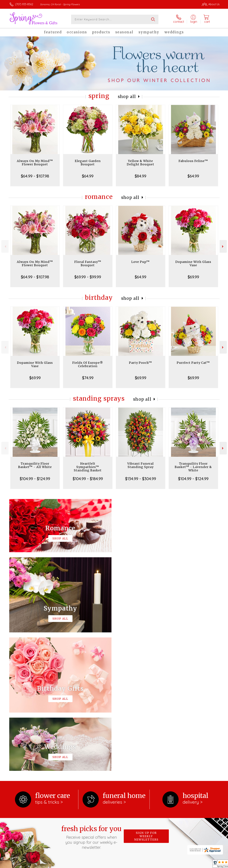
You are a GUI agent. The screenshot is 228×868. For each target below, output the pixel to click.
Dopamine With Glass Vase (193, 263)
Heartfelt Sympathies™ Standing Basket (88, 467)
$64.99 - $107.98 (35, 176)
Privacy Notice (163, 864)
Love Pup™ (140, 262)
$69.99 (193, 277)
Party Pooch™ (140, 363)
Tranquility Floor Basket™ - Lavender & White (193, 467)
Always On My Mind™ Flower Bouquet (35, 163)
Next (223, 246)
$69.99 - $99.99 (88, 277)
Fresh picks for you (91, 699)
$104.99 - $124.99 (35, 479)
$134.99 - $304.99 (141, 479)
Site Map (210, 864)
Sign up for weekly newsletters (146, 698)
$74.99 (88, 378)
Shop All (127, 97)
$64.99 (88, 176)
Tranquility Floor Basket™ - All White (35, 465)
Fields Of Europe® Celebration (88, 364)
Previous (5, 246)
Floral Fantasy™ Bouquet (88, 263)
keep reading (44, 755)
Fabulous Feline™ (193, 161)
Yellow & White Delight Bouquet (140, 163)
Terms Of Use (142, 864)
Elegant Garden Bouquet (88, 163)
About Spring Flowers (24, 748)
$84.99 (140, 176)
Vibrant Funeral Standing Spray (140, 465)
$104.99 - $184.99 (88, 479)
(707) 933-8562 (24, 4)
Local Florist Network (188, 864)
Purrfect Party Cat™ (193, 363)
